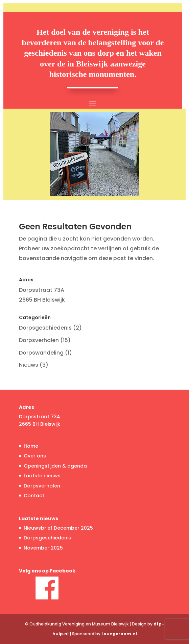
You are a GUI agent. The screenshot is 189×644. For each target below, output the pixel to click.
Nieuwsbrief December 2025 (58, 528)
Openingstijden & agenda (55, 466)
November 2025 (43, 548)
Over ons (35, 456)
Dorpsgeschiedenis (45, 328)
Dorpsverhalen (39, 340)
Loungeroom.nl (119, 634)
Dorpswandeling (41, 353)
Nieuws (29, 365)
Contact (34, 496)
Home (31, 446)
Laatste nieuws (42, 476)
